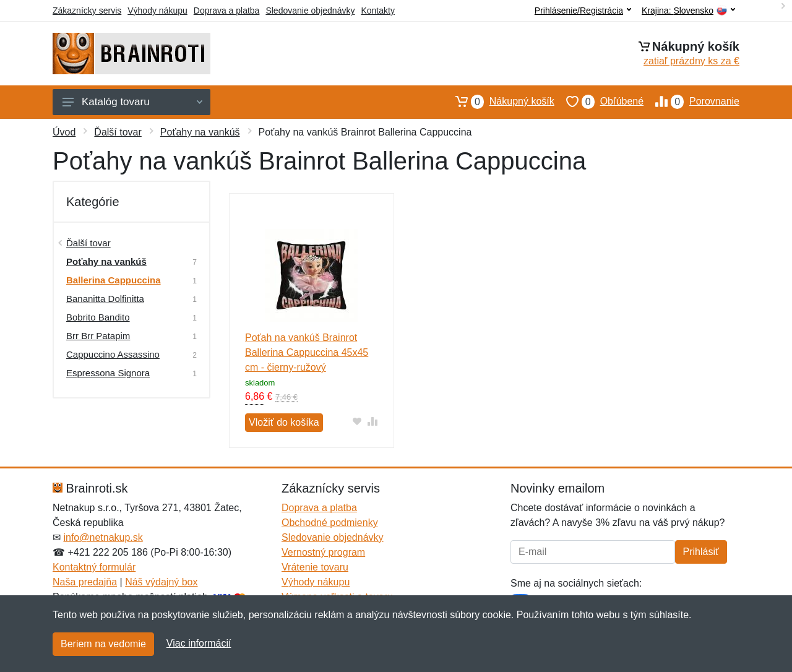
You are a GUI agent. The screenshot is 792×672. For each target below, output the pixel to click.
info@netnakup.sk (103, 537)
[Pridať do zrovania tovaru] (373, 421)
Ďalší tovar (118, 132)
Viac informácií (199, 643)
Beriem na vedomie (103, 644)
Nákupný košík (499, 101)
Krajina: (688, 11)
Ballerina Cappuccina (114, 280)
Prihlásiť (701, 552)
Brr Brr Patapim (98, 336)
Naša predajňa (85, 582)
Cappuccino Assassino (113, 354)
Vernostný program (323, 552)
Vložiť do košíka (284, 422)
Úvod (64, 132)
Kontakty (377, 11)
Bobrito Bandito (98, 317)
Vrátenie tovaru (315, 567)
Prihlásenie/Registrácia (583, 11)
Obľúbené (599, 101)
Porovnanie (691, 101)
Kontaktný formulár (94, 567)
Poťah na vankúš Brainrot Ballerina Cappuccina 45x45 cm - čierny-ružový (307, 352)
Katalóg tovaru (132, 102)
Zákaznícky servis (87, 11)
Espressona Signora (108, 373)
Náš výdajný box (161, 582)
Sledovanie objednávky (310, 11)
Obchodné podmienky (330, 523)
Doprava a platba (227, 11)
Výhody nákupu (157, 11)
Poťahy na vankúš (200, 132)
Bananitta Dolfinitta (105, 299)
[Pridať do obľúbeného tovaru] (357, 421)
